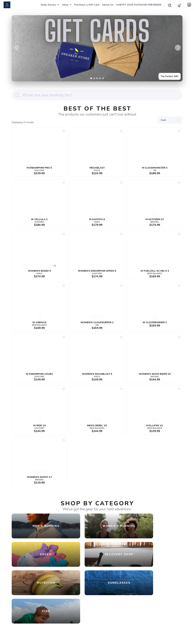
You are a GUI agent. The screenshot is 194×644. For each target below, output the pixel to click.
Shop (64, 5)
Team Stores (47, 5)
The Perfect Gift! (168, 76)
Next (178, 48)
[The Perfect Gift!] (97, 48)
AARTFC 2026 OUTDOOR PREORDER (138, 5)
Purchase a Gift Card (86, 5)
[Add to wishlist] (64, 131)
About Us (107, 5)
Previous (16, 48)
